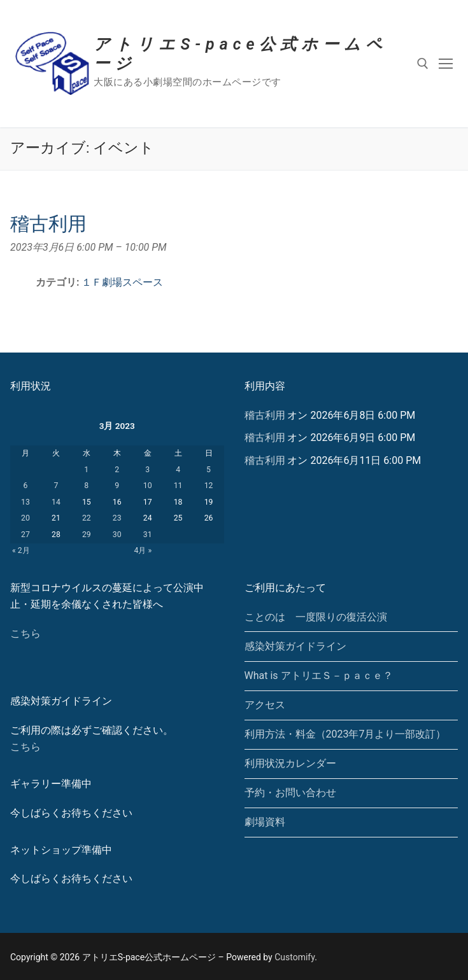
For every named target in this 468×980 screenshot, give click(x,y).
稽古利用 (265, 415)
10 (148, 486)
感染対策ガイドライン (295, 646)
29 (87, 535)
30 (117, 535)
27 (25, 535)
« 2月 (21, 550)
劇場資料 (265, 822)
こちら (25, 633)
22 (87, 518)
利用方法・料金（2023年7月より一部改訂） (345, 734)
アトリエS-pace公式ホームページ (240, 54)
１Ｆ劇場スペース (122, 282)
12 (209, 486)
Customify (294, 957)
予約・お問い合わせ (290, 793)
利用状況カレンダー (290, 763)
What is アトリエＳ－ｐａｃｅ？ (319, 675)
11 (178, 486)
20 (25, 518)
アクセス (265, 705)
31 (148, 535)
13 (25, 502)
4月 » (143, 550)
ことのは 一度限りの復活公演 (316, 617)
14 (56, 502)
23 (117, 518)
